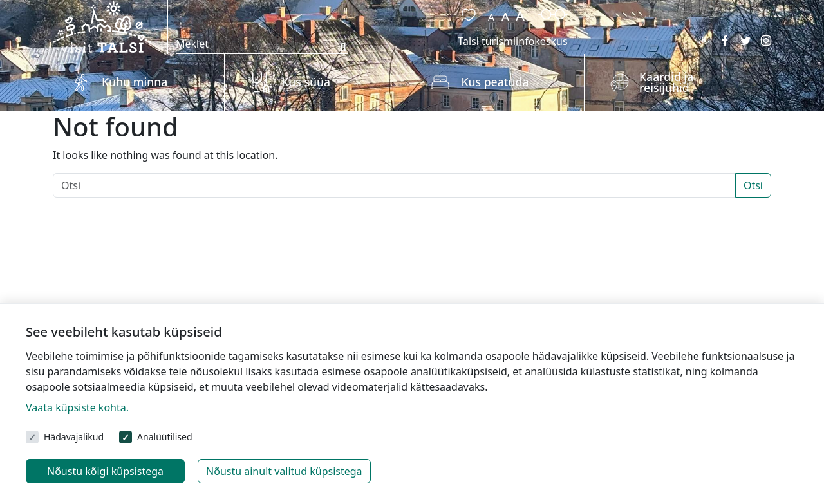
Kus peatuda (495, 82)
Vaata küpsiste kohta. (77, 407)
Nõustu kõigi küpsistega (105, 471)
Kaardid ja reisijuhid (666, 82)
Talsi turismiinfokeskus (512, 41)
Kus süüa (306, 82)
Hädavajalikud (74, 437)
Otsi (753, 185)
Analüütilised (164, 437)
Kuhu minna (135, 82)
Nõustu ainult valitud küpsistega (284, 471)
